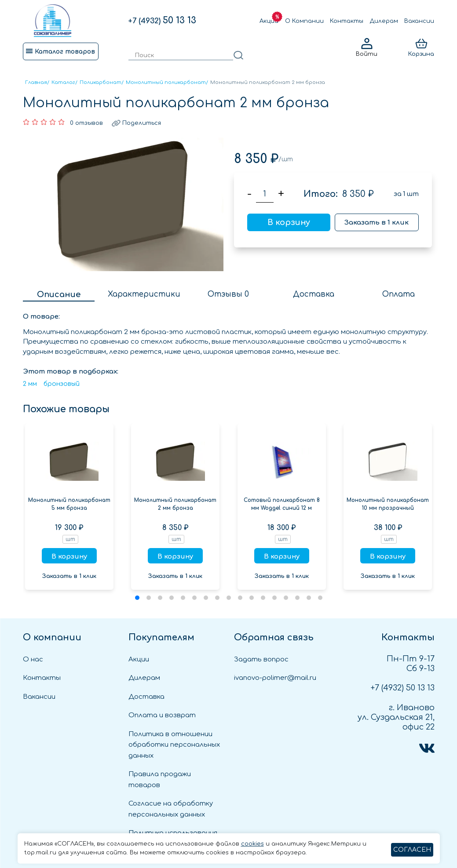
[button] (137, 598)
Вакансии (419, 21)
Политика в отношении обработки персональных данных (174, 745)
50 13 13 (162, 20)
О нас (33, 659)
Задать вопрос (261, 659)
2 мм (30, 384)
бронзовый (62, 384)
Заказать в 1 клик (377, 223)
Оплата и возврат (162, 715)
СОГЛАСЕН (412, 850)
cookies (252, 844)
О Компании (304, 21)
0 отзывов (86, 123)
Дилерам (384, 21)
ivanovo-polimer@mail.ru (275, 678)
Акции (269, 21)
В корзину (289, 222)
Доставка (146, 697)
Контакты (347, 21)
